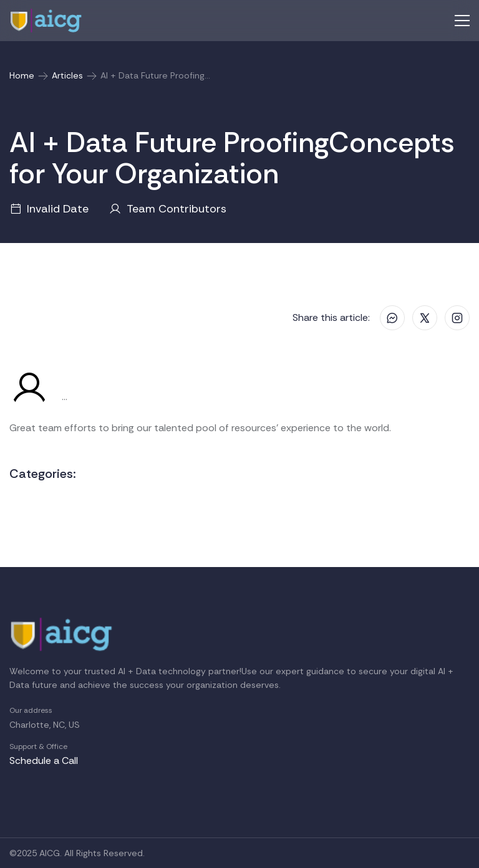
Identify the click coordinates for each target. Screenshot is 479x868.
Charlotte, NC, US (45, 725)
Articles (67, 75)
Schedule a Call (44, 761)
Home (22, 75)
